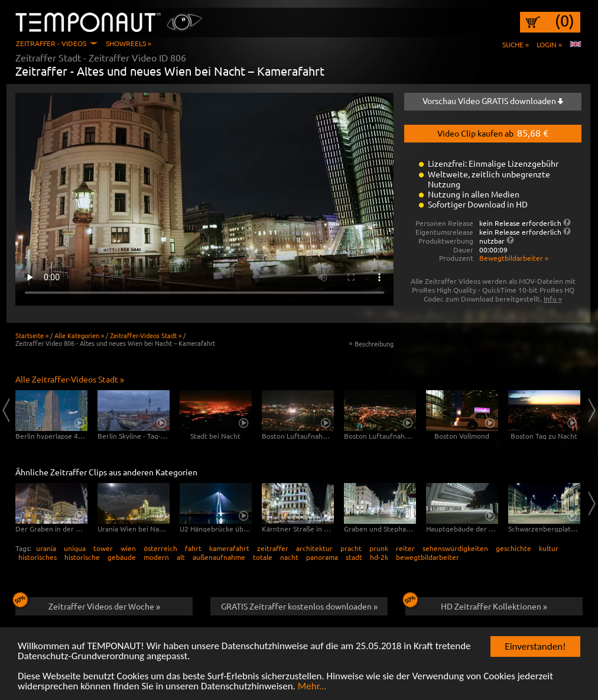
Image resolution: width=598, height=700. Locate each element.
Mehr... (312, 687)
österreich (160, 548)
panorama (322, 557)
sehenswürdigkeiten (455, 548)
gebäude (122, 557)
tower (103, 548)
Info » (553, 299)
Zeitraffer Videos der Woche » (88, 604)
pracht (351, 548)
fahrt (193, 548)
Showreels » (129, 43)
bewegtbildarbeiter (428, 557)
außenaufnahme (219, 557)
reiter (405, 548)
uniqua (75, 548)
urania (46, 548)
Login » (549, 44)
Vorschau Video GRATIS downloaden (493, 101)
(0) (565, 21)
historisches (38, 557)
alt (181, 557)
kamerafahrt (229, 548)
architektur (314, 548)
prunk (379, 548)
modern (156, 557)
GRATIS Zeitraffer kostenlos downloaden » (299, 606)
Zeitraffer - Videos (51, 43)
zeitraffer (273, 548)
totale (263, 557)
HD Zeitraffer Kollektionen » (476, 604)
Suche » (516, 44)
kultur (549, 548)
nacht (289, 557)
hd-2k (379, 557)
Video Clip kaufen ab (493, 132)
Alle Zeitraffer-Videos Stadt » (70, 379)
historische (82, 557)
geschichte (513, 548)
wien (128, 548)
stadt (354, 557)
